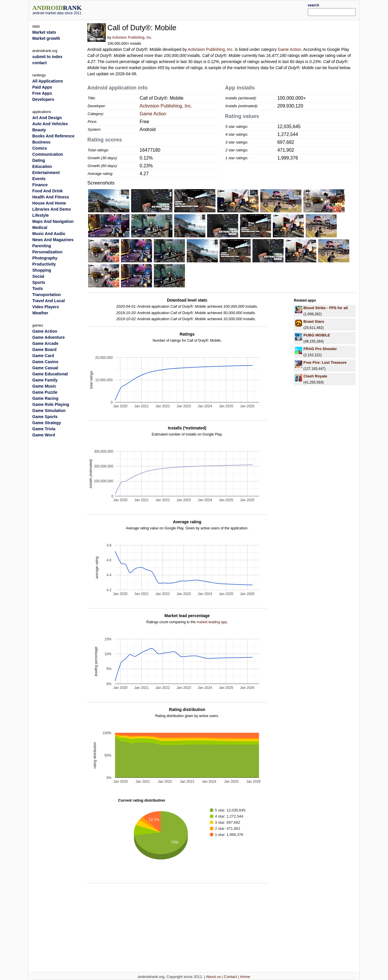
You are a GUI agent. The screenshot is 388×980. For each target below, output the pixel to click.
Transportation (47, 295)
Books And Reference (53, 136)
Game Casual (45, 368)
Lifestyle (41, 215)
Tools (38, 289)
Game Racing (45, 398)
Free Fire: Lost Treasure (325, 362)
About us (213, 977)
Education (42, 166)
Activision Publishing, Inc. (132, 37)
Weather (40, 313)
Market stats (44, 32)
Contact (231, 977)
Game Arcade (45, 343)
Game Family (45, 380)
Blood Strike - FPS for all (325, 308)
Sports (39, 282)
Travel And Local (49, 301)
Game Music (44, 386)
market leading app (212, 622)
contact (40, 63)
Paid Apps (42, 87)
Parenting (42, 246)
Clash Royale (315, 376)
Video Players (46, 307)
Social (38, 276)
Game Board (44, 350)
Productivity (44, 264)
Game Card (43, 356)
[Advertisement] (208, 9)
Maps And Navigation (53, 221)
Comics (40, 148)
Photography (45, 258)
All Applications (48, 81)
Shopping (42, 270)
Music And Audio (49, 234)
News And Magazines (53, 240)
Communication (48, 154)
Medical (40, 227)
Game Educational (50, 374)
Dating (39, 160)
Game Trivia (44, 429)
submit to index (47, 57)
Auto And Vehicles (50, 124)
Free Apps (42, 93)
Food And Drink (47, 191)
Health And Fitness (51, 197)
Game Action (289, 49)
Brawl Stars (314, 321)
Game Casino (45, 362)
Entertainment (46, 173)
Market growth (46, 38)
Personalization (47, 252)
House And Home (49, 203)
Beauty (39, 130)
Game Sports (45, 417)
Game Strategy (47, 423)
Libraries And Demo (52, 209)
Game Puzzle (45, 392)
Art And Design (47, 118)
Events (39, 179)
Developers (43, 99)
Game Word (44, 435)
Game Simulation (49, 411)
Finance (40, 185)
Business (41, 142)
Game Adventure (49, 337)
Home (245, 977)
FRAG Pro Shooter (320, 349)
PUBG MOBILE (317, 335)
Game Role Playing (51, 404)
